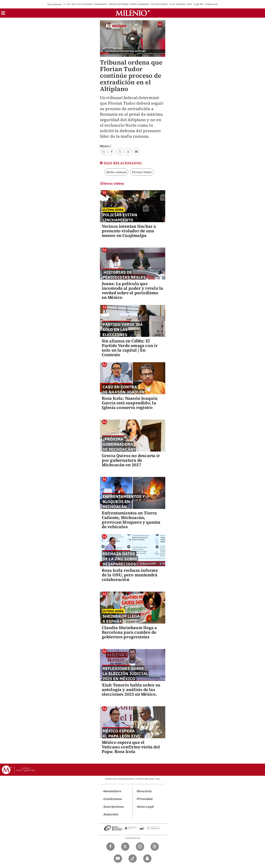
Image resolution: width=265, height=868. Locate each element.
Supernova (212, 4)
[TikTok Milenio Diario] (133, 859)
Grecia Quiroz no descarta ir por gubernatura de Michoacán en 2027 (131, 460)
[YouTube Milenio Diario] (118, 859)
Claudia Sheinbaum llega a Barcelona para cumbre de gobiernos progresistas (129, 632)
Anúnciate (111, 814)
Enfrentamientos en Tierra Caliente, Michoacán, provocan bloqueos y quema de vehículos (131, 520)
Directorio (144, 791)
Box (190, 4)
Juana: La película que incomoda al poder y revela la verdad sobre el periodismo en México (132, 290)
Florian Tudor (142, 172)
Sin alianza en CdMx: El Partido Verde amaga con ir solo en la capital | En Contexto (130, 348)
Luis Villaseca (178, 4)
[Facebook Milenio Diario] (111, 847)
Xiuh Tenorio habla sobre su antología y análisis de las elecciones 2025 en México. (131, 690)
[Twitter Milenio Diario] (125, 847)
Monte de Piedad (119, 4)
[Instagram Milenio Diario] (140, 847)
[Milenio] (133, 13)
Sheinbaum (101, 4)
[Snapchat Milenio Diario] (147, 859)
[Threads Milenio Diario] (155, 847)
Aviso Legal (145, 807)
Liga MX (199, 4)
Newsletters (112, 791)
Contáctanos (113, 799)
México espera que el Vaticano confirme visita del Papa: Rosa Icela (131, 747)
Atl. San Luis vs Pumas (80, 4)
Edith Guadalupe (140, 4)
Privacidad (145, 799)
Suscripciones (114, 807)
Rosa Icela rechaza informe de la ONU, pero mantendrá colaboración (130, 575)
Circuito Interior (160, 4)
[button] (3, 14)
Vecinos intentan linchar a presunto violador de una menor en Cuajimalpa (129, 231)
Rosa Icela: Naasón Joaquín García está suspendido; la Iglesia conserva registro (130, 403)
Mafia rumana (116, 172)
